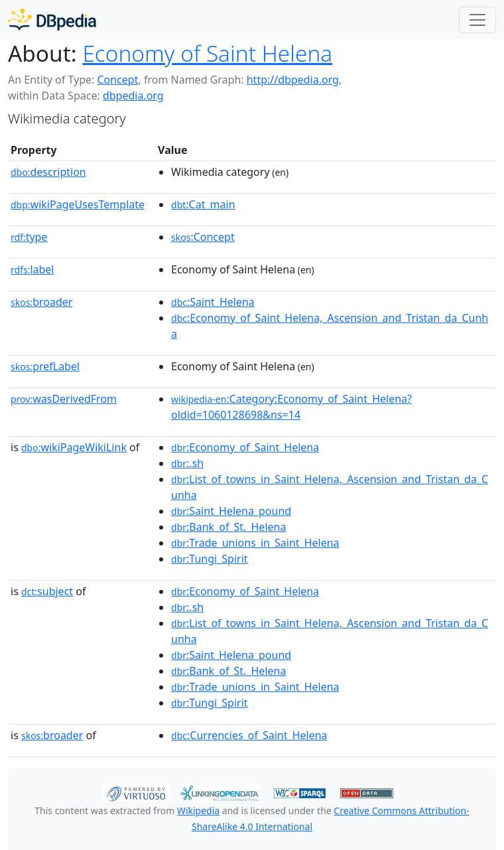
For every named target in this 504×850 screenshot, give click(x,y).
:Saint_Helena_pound (231, 511)
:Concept (203, 237)
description (48, 172)
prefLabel (45, 366)
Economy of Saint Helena (207, 53)
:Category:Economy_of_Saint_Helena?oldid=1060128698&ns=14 (291, 407)
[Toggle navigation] (477, 20)
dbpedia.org (133, 96)
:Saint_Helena (213, 302)
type (29, 237)
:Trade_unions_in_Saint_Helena (255, 543)
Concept (117, 80)
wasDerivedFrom (64, 399)
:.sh (187, 463)
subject (47, 591)
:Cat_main (203, 204)
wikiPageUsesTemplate (78, 204)
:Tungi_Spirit (210, 559)
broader (41, 302)
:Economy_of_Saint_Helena (245, 447)
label (32, 269)
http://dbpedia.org (293, 80)
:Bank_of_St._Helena (228, 527)
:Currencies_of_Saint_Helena (249, 735)
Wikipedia (198, 811)
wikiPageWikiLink (74, 447)
